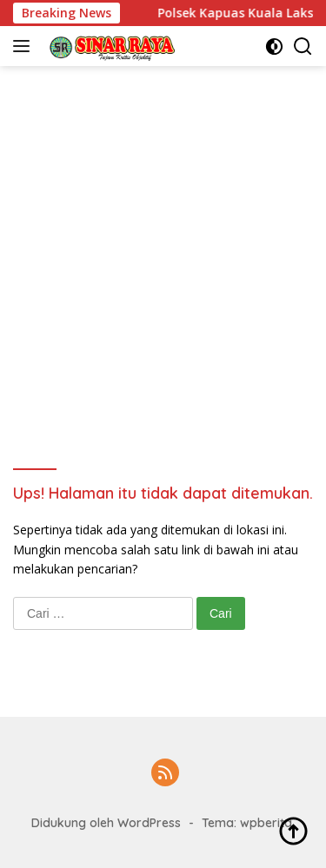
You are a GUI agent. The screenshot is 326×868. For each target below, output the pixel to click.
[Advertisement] (163, 238)
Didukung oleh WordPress (106, 823)
